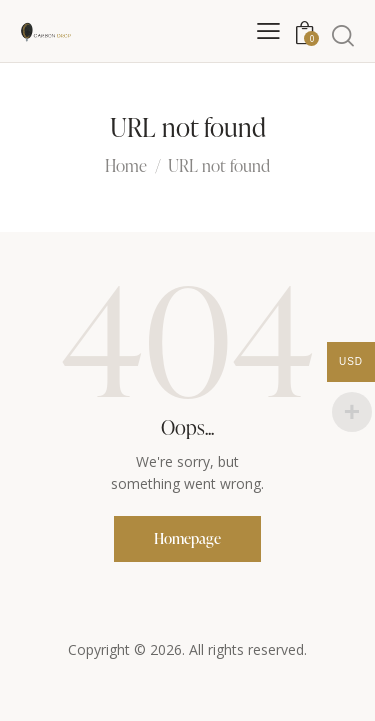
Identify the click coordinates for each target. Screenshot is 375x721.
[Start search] (343, 35)
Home (126, 167)
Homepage (187, 538)
